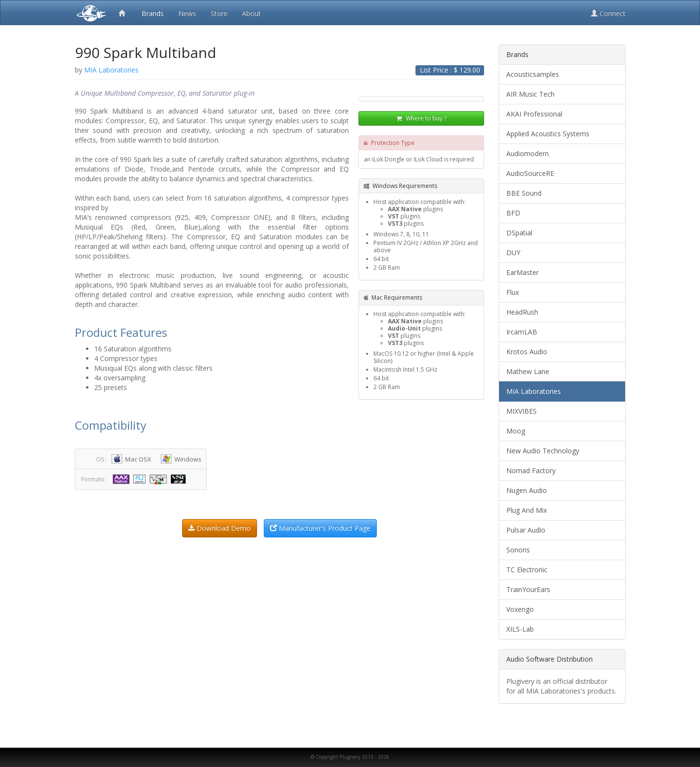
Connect (608, 13)
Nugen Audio (527, 490)
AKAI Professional (534, 114)
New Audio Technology (543, 451)
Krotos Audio (527, 352)
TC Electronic (527, 570)
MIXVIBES (521, 411)
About (251, 13)
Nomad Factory (531, 470)
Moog (516, 431)
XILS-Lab (520, 629)
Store (219, 13)
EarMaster (522, 272)
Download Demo (220, 528)
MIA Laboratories (534, 391)
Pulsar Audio (526, 530)
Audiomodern (528, 153)
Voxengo (520, 609)
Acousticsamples (533, 74)
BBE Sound (524, 193)
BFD (513, 213)
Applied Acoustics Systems (548, 134)
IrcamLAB (522, 332)
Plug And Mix (527, 510)
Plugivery (89, 13)
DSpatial (519, 233)
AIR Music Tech (530, 94)
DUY (513, 253)
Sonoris (518, 550)
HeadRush (522, 312)
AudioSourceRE (530, 173)
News (187, 13)
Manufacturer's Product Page (320, 528)
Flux (513, 292)
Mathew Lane (528, 371)
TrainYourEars (528, 589)
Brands (153, 13)
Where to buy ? (421, 118)
